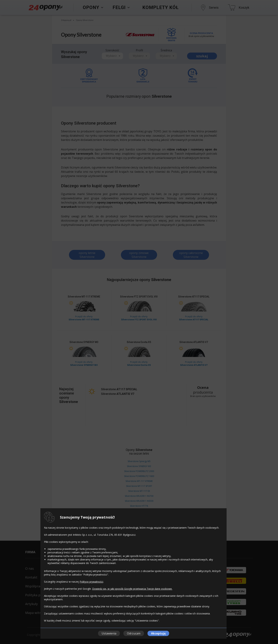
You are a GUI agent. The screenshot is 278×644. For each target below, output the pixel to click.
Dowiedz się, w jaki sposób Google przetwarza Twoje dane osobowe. (132, 589)
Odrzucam (134, 633)
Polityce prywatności (91, 582)
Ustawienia (109, 633)
